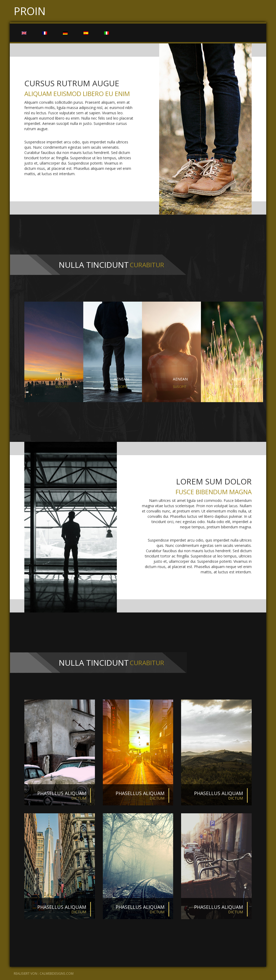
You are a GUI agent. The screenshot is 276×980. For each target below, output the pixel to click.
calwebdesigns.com (57, 973)
